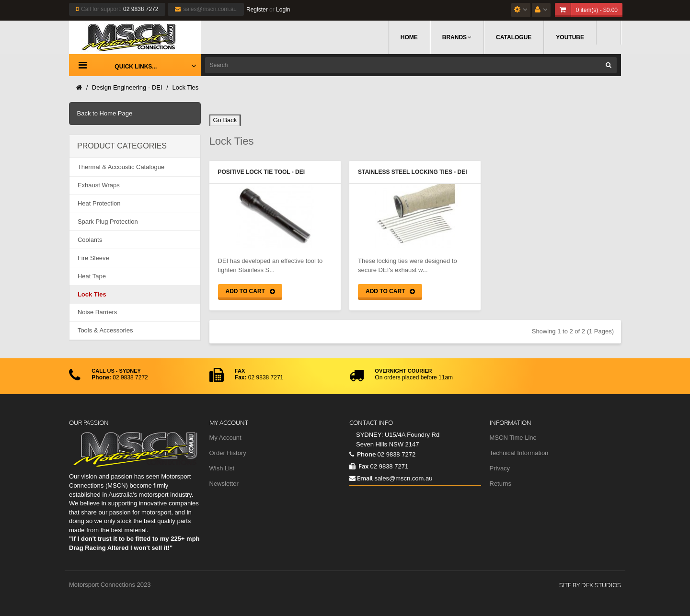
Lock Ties (185, 87)
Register (257, 10)
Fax (359, 466)
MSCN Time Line (513, 438)
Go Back (225, 120)
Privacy (500, 468)
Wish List (222, 468)
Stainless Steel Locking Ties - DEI (413, 172)
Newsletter (224, 484)
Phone (362, 454)
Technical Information (519, 453)
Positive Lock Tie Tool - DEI (262, 172)
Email (361, 478)
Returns (501, 484)
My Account (225, 438)
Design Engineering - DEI (127, 87)
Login (283, 10)
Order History (228, 453)
